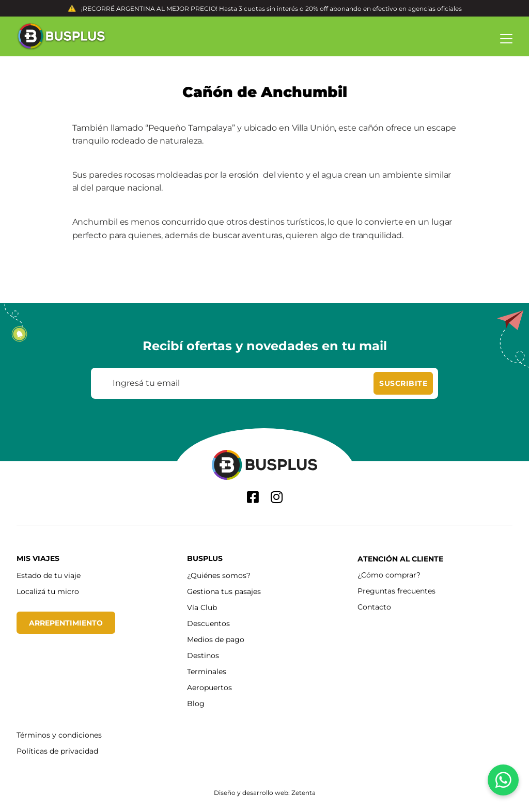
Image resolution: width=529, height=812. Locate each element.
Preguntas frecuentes (396, 591)
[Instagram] (277, 497)
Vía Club (202, 607)
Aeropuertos (209, 687)
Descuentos (208, 623)
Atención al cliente (400, 559)
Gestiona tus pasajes (224, 591)
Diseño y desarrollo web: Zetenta (265, 792)
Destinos (203, 655)
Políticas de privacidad (57, 751)
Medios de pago (216, 639)
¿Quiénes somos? (219, 575)
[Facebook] (253, 497)
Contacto (374, 607)
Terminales (207, 671)
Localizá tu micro (48, 591)
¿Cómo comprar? (389, 575)
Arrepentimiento (66, 623)
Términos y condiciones (59, 735)
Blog (196, 703)
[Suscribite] (403, 383)
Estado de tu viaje (49, 575)
